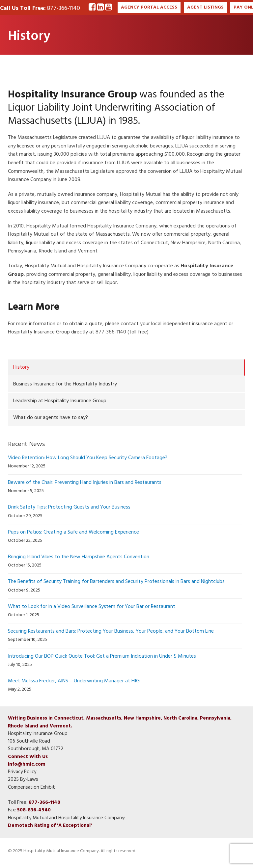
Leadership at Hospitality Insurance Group (60, 401)
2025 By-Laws (23, 779)
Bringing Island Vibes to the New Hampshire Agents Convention (79, 557)
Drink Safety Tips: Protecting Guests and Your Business (69, 507)
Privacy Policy (22, 772)
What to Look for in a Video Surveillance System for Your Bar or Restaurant (92, 607)
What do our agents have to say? (51, 418)
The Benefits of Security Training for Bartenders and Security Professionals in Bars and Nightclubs (116, 582)
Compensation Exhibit (31, 787)
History (21, 367)
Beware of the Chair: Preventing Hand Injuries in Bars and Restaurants (85, 483)
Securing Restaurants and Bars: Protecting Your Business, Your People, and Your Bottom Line (111, 631)
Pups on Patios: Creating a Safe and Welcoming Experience (73, 532)
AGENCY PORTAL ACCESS (149, 7)
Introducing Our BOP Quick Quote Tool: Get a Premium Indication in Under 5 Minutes (102, 656)
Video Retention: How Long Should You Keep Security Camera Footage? (88, 458)
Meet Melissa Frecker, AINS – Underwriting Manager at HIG (74, 681)
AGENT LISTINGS (205, 7)
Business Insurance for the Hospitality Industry (65, 384)
